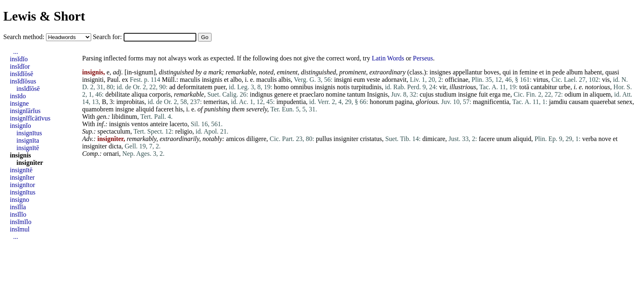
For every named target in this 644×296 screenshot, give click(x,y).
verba (589, 139)
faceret (165, 109)
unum (504, 139)
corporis (160, 94)
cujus (427, 94)
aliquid (145, 109)
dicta (115, 146)
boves (491, 72)
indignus (261, 94)
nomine (336, 94)
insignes (440, 72)
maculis (190, 80)
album (575, 72)
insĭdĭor (20, 66)
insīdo (18, 96)
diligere (256, 139)
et (542, 72)
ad (172, 87)
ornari (111, 154)
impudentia (291, 102)
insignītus (29, 133)
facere (486, 139)
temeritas (216, 102)
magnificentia (491, 102)
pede (559, 72)
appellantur (467, 72)
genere (283, 94)
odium (573, 94)
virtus (540, 80)
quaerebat (603, 102)
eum (359, 80)
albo (236, 80)
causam (579, 102)
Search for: (108, 37)
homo (281, 87)
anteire (159, 124)
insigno (20, 200)
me (506, 94)
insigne (467, 94)
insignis (212, 80)
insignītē (28, 148)
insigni (343, 80)
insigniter (346, 139)
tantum (356, 94)
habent (593, 72)
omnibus (302, 87)
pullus (324, 139)
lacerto (179, 124)
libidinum (124, 117)
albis (285, 80)
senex (625, 102)
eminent (287, 72)
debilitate (117, 94)
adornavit (394, 80)
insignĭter (30, 163)
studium (446, 94)
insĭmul (20, 229)
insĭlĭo (18, 214)
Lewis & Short (44, 16)
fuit (483, 94)
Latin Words (388, 58)
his (179, 109)
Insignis (378, 94)
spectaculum (114, 131)
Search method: (25, 37)
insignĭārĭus (25, 111)
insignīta (28, 140)
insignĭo (21, 126)
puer (220, 87)
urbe (564, 87)
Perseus (423, 58)
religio (184, 131)
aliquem (600, 94)
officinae (457, 80)
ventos (140, 124)
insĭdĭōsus (23, 81)
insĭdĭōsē (22, 74)
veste (374, 80)
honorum (382, 102)
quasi (612, 72)
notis (343, 87)
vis (606, 80)
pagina (404, 102)
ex (125, 80)
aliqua (139, 94)
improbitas (130, 102)
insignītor (22, 185)
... (16, 52)
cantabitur (544, 87)
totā (524, 87)
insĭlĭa (18, 207)
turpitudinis (366, 87)
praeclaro (312, 94)
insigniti (93, 80)
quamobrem (98, 109)
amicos (235, 139)
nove (605, 139)
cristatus (371, 139)
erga (495, 94)
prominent (353, 72)
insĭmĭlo (21, 222)
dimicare (434, 139)
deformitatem (195, 87)
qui (506, 72)
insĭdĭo (19, 59)
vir (443, 87)
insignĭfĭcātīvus (30, 118)
